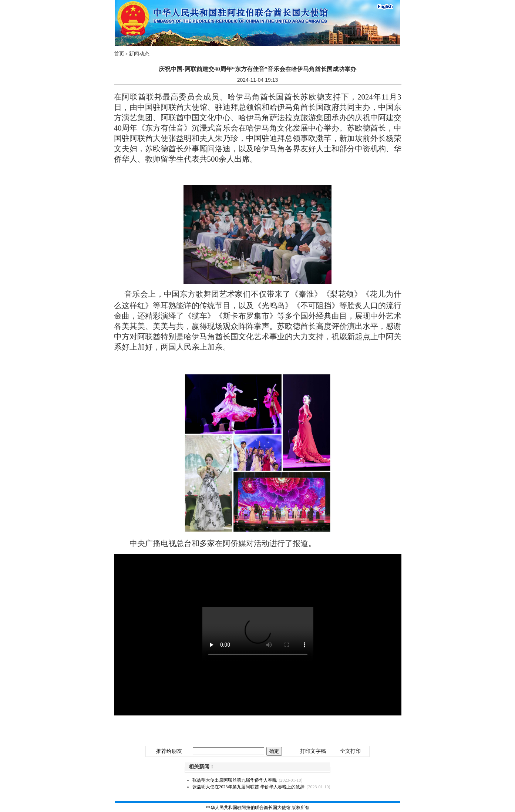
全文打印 (350, 751)
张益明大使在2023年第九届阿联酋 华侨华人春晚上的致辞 (248, 787)
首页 (119, 54)
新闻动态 (139, 54)
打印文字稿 (313, 751)
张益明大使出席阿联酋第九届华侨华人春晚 (235, 780)
